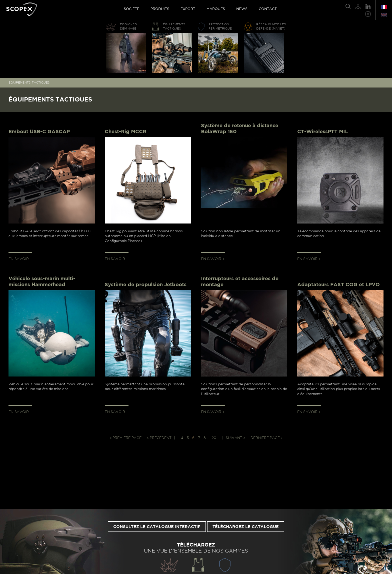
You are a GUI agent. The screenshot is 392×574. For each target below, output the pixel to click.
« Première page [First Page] (126, 438)
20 (214, 438)
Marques (216, 9)
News (242, 9)
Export (188, 9)
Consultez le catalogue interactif (157, 527)
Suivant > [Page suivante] (236, 438)
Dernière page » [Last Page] (266, 438)
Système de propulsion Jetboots (146, 285)
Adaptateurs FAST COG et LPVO (338, 285)
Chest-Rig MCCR (125, 132)
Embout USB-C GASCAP (39, 132)
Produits (160, 9)
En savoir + (20, 259)
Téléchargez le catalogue (246, 527)
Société (131, 9)
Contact (268, 9)
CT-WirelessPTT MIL (323, 132)
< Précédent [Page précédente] (159, 438)
